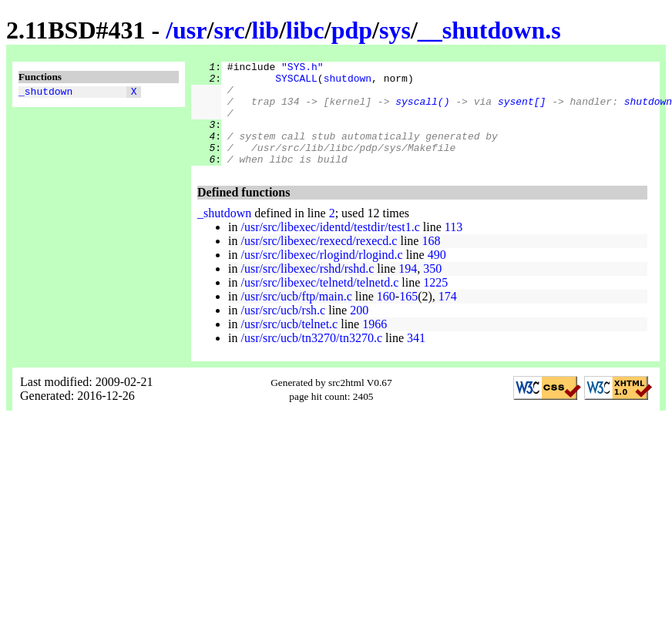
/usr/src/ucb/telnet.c (289, 345)
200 (359, 331)
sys (395, 30)
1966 (375, 345)
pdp (352, 30)
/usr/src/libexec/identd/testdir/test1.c (330, 248)
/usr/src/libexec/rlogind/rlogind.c (321, 275)
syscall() (422, 110)
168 (431, 262)
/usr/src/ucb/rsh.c (283, 331)
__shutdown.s (489, 30)
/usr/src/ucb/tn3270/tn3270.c (311, 359)
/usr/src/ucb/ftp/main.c (296, 317)
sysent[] (522, 110)
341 (416, 359)
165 (408, 317)
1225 (435, 303)
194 (408, 289)
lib (266, 30)
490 (437, 275)
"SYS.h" (302, 69)
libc (305, 30)
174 (448, 317)
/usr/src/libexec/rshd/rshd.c (307, 289)
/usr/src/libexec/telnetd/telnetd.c (319, 303)
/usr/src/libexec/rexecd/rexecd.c (319, 262)
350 (432, 289)
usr (190, 30)
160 (386, 317)
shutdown (348, 82)
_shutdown (45, 93)
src (229, 30)
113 (454, 248)
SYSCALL (296, 82)
